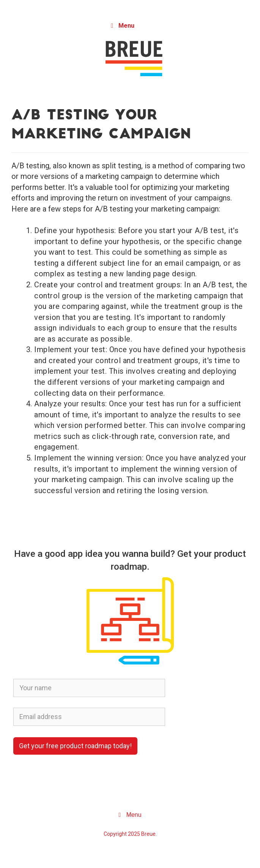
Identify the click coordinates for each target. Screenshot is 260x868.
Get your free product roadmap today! (75, 746)
